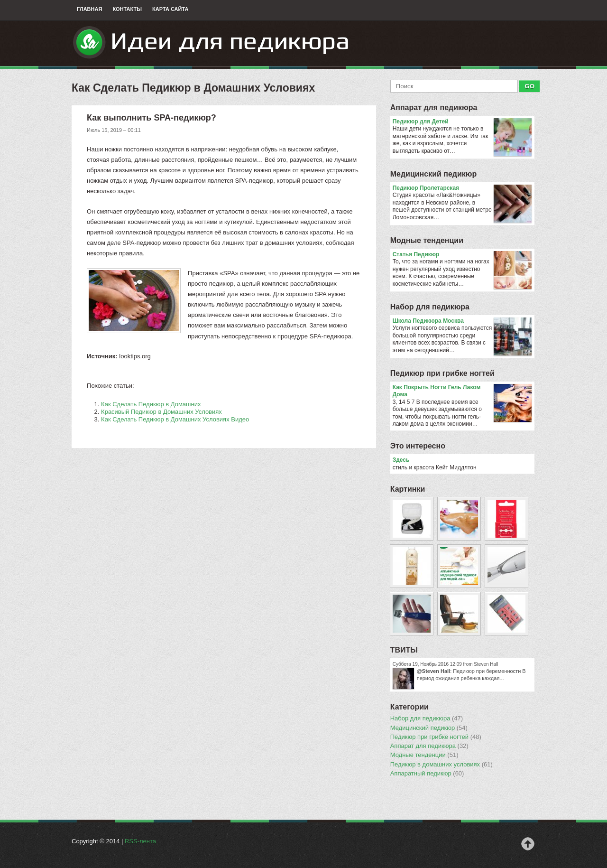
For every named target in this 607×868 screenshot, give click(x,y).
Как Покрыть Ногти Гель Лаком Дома (462, 391)
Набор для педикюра (430, 307)
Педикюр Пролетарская (462, 188)
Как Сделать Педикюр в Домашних (151, 404)
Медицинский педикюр (434, 174)
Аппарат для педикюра (434, 107)
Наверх (528, 844)
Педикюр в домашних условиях (441, 765)
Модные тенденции (427, 240)
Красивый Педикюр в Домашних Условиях (161, 412)
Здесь (401, 460)
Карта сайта (170, 9)
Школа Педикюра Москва (462, 321)
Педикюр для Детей (462, 122)
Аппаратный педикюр (427, 774)
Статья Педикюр (462, 255)
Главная (89, 9)
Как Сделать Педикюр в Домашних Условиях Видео (175, 419)
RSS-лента (140, 841)
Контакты (127, 9)
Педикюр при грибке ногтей (442, 373)
